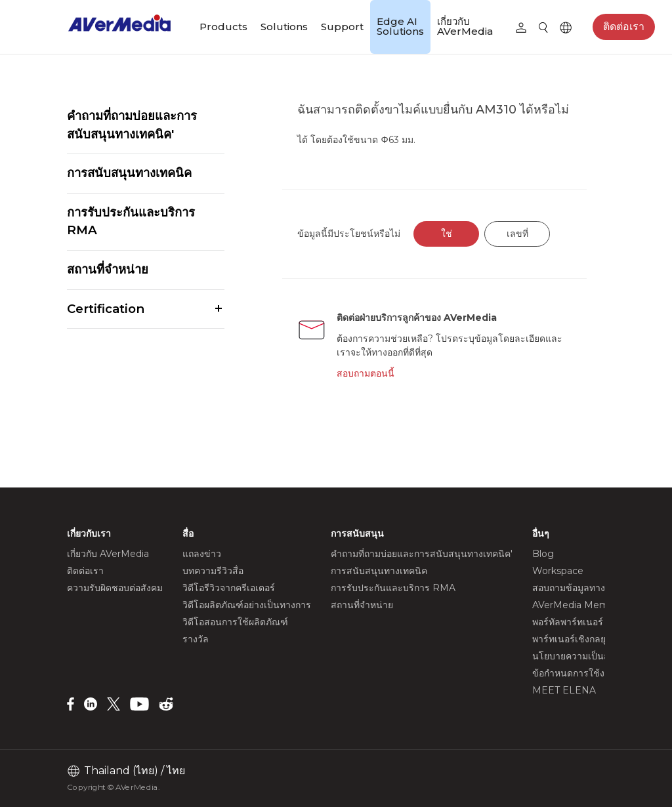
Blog (543, 554)
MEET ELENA (564, 690)
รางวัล (196, 639)
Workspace (558, 571)
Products (223, 27)
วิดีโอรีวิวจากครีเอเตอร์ (229, 588)
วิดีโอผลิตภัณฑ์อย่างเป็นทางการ (247, 605)
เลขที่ (517, 234)
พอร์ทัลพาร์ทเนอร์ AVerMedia (594, 622)
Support (342, 27)
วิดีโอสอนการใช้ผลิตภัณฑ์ (235, 622)
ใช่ (447, 234)
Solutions (284, 27)
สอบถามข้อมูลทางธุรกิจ (579, 588)
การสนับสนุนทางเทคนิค (129, 173)
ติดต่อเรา (624, 27)
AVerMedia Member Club (590, 605)
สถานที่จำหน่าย (108, 269)
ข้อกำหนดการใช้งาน (574, 673)
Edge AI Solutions (400, 26)
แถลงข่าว (202, 554)
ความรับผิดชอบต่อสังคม (115, 588)
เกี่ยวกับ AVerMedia (465, 26)
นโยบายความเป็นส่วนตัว (582, 656)
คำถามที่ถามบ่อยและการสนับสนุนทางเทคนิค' (132, 125)
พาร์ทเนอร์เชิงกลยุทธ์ (575, 639)
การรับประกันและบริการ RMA (131, 221)
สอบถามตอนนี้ (366, 373)
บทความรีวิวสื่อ (213, 571)
